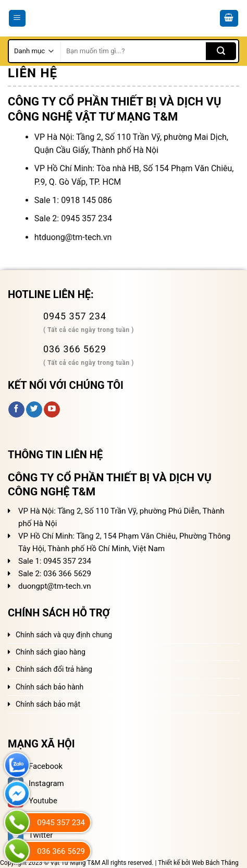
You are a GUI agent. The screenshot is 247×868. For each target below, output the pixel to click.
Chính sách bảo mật (48, 704)
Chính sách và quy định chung (64, 635)
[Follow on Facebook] (16, 410)
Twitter (30, 835)
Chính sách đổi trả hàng (54, 669)
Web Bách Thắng (215, 863)
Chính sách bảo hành (50, 687)
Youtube (33, 801)
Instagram (36, 783)
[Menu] (17, 19)
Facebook (35, 766)
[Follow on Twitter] (34, 410)
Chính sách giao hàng (51, 652)
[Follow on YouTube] (52, 410)
